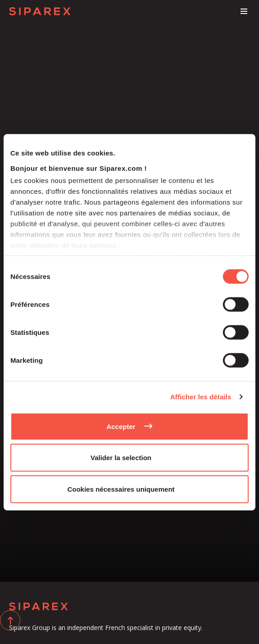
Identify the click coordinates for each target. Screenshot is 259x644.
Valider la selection (121, 458)
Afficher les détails (201, 397)
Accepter (121, 426)
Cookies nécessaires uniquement (121, 489)
